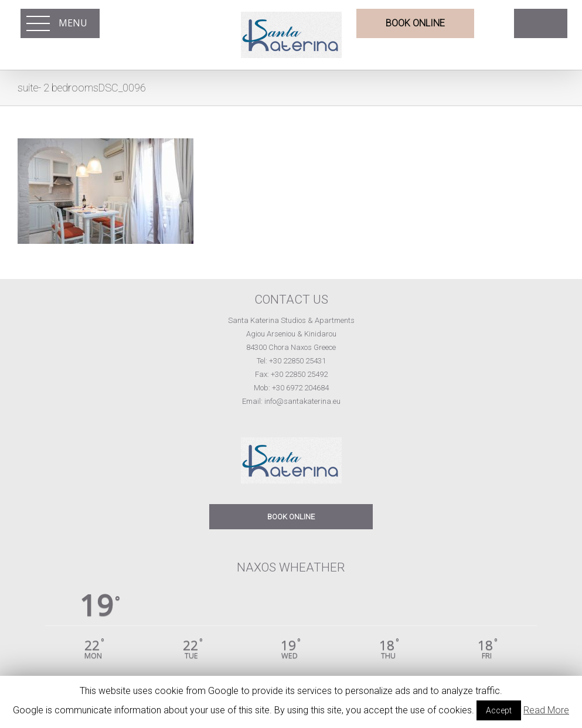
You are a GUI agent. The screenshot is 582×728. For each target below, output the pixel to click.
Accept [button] (499, 710)
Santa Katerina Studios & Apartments (291, 320)
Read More (546, 710)
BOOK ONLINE (291, 517)
